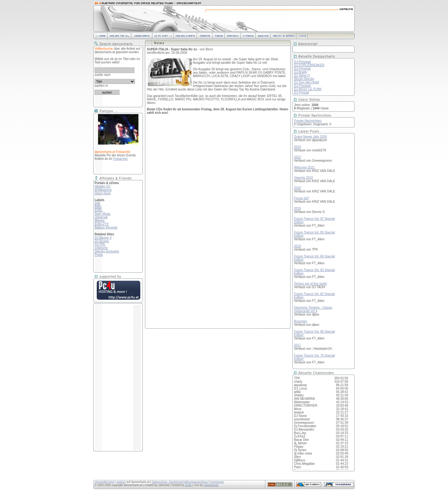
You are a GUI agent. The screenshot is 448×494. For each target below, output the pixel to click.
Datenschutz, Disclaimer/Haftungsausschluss (180, 482)
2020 (297, 188)
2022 (297, 157)
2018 (297, 246)
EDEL (99, 210)
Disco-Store (103, 193)
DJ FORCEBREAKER (309, 65)
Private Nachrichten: (308, 121)
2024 (297, 147)
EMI (97, 203)
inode (188, 485)
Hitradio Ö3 (103, 186)
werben (121, 482)
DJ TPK (100, 245)
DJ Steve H (302, 75)
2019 (297, 208)
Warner (100, 221)
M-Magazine (103, 190)
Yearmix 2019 (303, 178)
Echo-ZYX (102, 224)
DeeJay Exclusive (107, 251)
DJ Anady (301, 72)
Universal (101, 217)
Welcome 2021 (304, 167)
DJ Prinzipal (302, 62)
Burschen (301, 321)
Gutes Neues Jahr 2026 (310, 137)
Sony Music (103, 214)
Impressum (217, 482)
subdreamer (211, 485)
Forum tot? (301, 198)
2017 (297, 345)
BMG (98, 207)
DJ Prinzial (301, 92)
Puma (99, 255)
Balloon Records (106, 227)
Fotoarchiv (120, 159)
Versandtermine (104, 482)
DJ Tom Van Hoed (306, 82)
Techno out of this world (310, 284)
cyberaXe (101, 248)
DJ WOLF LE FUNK (308, 89)
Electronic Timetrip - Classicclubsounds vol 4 (313, 309)
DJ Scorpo (102, 241)
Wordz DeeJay (304, 79)
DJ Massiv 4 (103, 238)
